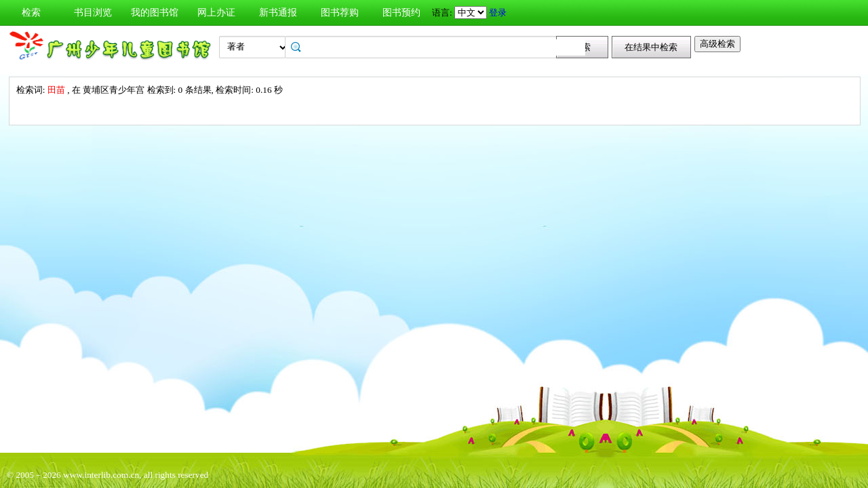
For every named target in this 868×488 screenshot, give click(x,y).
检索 (31, 13)
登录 (498, 13)
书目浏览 (93, 13)
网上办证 (216, 13)
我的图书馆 (155, 13)
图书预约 (401, 13)
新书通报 (278, 13)
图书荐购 (340, 13)
